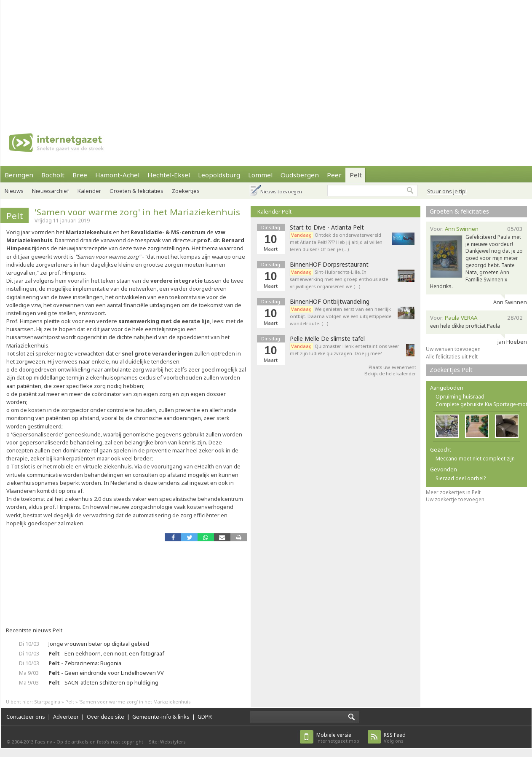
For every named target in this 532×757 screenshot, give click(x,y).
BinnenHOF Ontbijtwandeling (330, 302)
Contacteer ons (26, 717)
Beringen (19, 175)
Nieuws (14, 191)
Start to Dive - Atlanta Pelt (327, 227)
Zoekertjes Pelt (451, 370)
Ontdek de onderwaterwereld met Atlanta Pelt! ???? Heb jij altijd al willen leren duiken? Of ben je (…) (336, 242)
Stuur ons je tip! (447, 191)
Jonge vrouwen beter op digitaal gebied (99, 644)
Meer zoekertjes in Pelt (453, 492)
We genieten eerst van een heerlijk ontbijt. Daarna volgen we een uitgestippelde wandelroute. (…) (341, 316)
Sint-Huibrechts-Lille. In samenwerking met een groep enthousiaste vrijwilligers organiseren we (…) (339, 279)
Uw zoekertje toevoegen (455, 499)
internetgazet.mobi (338, 738)
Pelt (356, 175)
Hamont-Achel (117, 175)
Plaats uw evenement (392, 367)
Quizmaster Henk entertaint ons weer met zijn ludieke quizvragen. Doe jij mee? (345, 350)
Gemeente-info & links (161, 717)
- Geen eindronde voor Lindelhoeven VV (106, 673)
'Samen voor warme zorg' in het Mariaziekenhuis (137, 212)
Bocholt (53, 175)
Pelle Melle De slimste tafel (327, 339)
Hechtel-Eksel (169, 175)
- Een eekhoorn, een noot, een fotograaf (106, 653)
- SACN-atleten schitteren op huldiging (103, 682)
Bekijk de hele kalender (390, 373)
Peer (334, 175)
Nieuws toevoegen (281, 191)
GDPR (205, 717)
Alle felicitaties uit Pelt (452, 357)
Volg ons (395, 738)
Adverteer (66, 717)
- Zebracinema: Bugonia (85, 663)
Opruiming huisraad (460, 397)
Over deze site (106, 717)
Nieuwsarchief (51, 191)
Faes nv (44, 742)
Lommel (260, 175)
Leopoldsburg (219, 175)
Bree (80, 175)
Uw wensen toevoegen (453, 349)
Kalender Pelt (274, 211)
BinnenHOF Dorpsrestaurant (329, 265)
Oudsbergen (300, 175)
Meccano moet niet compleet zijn (475, 459)
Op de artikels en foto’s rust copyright (100, 742)
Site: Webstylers (167, 742)
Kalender (89, 191)
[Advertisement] (216, 59)
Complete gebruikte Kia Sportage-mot (481, 404)
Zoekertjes (186, 191)
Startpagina (47, 702)
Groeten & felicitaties (136, 191)
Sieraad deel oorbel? (461, 478)
